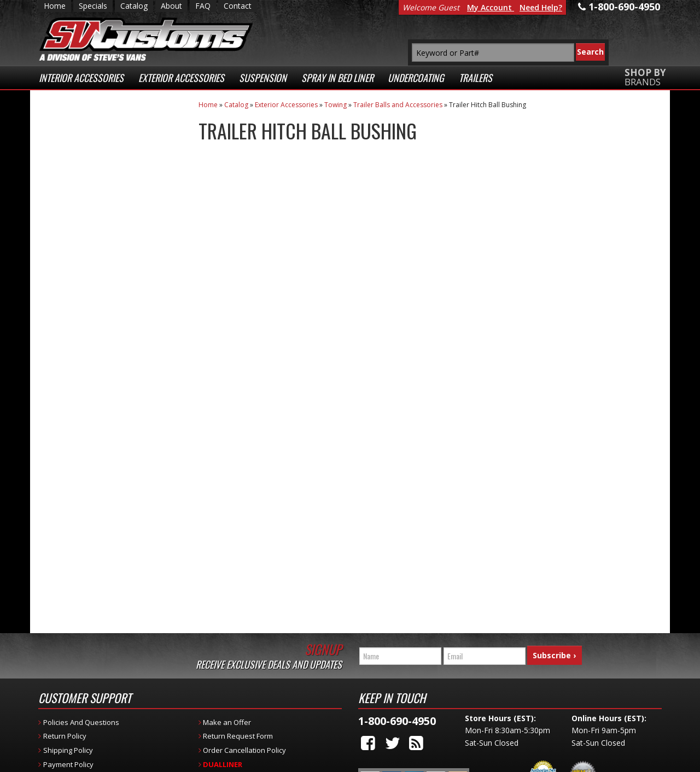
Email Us (84, 434)
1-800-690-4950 (93, 469)
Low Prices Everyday (103, 180)
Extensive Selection (109, 136)
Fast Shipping (95, 224)
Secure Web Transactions (94, 331)
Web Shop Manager (262, 761)
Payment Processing (543, 733)
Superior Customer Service (108, 282)
